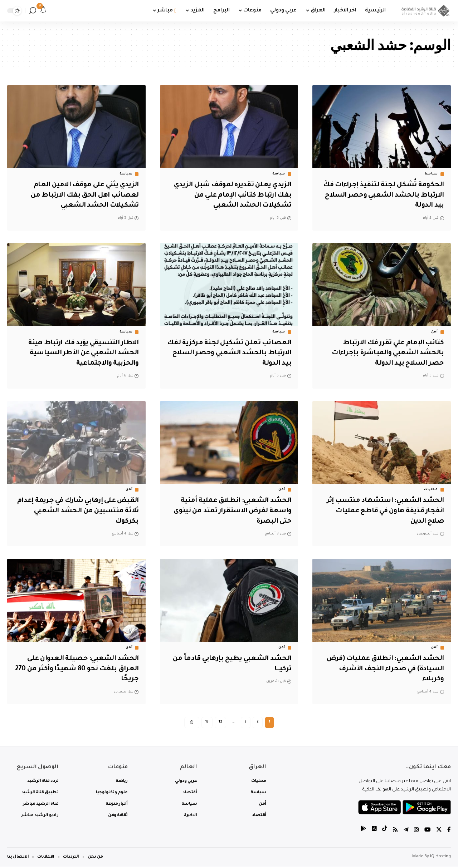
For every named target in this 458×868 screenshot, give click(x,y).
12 (220, 723)
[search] (33, 11)
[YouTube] (428, 832)
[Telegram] (406, 832)
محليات (431, 490)
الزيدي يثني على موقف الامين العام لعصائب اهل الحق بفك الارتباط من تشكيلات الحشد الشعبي (83, 195)
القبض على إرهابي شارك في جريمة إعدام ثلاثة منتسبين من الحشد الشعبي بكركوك (77, 511)
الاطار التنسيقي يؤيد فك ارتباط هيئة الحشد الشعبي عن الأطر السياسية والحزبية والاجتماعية (82, 353)
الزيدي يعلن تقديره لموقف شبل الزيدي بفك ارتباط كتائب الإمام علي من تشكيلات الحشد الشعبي (230, 195)
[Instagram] (416, 832)
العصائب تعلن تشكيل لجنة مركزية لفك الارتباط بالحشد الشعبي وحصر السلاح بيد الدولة (229, 353)
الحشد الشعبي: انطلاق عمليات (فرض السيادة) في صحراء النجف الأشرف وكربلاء (383, 669)
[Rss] (395, 832)
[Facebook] (449, 832)
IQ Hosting (440, 858)
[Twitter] (439, 832)
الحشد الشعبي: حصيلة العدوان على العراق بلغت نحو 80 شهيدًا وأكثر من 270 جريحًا (82, 669)
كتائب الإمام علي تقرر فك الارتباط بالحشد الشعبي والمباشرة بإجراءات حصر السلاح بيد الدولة (386, 353)
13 (207, 723)
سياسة (431, 174)
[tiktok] (385, 832)
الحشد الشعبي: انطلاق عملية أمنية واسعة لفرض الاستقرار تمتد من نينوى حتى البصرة (230, 511)
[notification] (43, 11)
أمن (435, 332)
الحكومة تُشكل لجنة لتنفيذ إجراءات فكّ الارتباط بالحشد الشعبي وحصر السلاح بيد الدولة (383, 195)
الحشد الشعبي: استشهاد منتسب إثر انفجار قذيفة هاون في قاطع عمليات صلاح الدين (385, 511)
